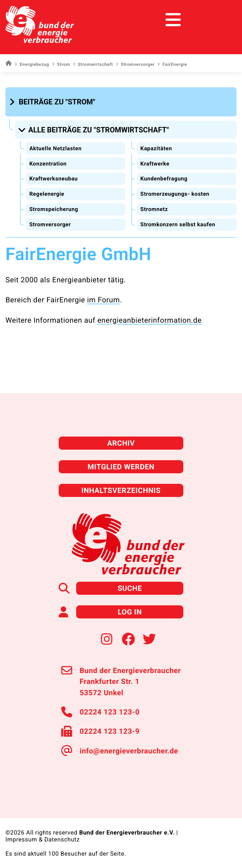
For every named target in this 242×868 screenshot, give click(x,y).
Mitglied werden (121, 467)
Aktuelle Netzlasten (55, 148)
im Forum (104, 300)
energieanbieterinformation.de (149, 320)
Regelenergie (47, 194)
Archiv (121, 443)
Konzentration (48, 164)
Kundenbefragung (164, 179)
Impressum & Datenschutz (43, 839)
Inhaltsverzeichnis (121, 490)
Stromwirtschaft (93, 64)
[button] (53, 102)
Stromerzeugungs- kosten (175, 194)
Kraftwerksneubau (53, 179)
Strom (61, 64)
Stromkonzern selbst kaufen (178, 224)
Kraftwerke (155, 164)
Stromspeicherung (54, 209)
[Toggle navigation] (223, 20)
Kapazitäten (156, 148)
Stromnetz (154, 209)
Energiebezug (32, 64)
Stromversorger (135, 64)
